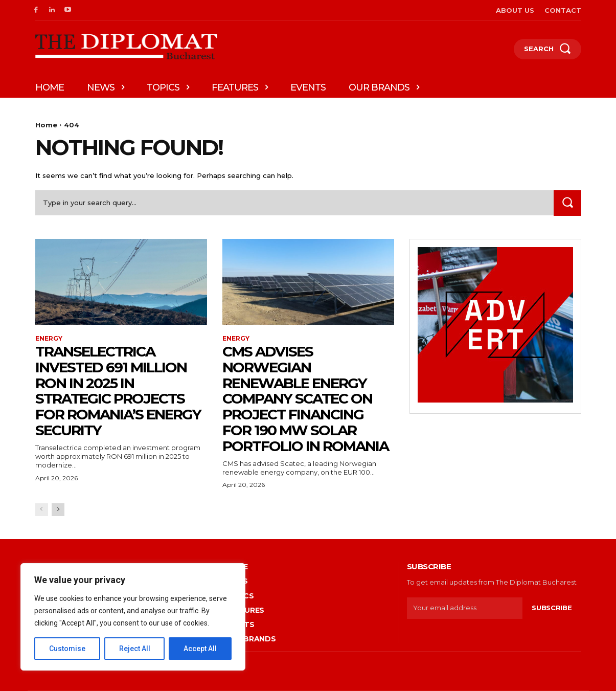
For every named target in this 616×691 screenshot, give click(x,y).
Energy (49, 339)
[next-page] (58, 510)
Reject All (135, 649)
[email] (465, 608)
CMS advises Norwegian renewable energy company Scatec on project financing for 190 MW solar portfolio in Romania (305, 399)
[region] (133, 617)
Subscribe (552, 608)
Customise (67, 649)
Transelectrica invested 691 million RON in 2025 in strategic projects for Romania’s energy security (118, 391)
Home (46, 125)
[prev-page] (42, 510)
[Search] (567, 203)
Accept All (200, 649)
